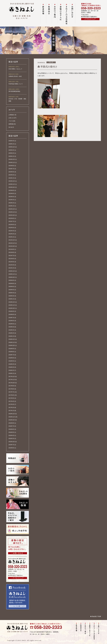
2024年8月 (11, 166)
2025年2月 (11, 153)
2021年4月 (11, 265)
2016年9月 (11, 423)
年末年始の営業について (16, 84)
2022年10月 (12, 215)
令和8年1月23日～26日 (15, 76)
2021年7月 (11, 256)
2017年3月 (11, 404)
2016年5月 (11, 432)
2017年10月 (12, 383)
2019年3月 (11, 330)
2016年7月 (11, 426)
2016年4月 (11, 435)
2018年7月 (11, 355)
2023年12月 (12, 181)
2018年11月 (12, 342)
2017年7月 (11, 392)
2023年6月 (11, 193)
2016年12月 (12, 414)
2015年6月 (11, 448)
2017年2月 (11, 408)
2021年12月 (12, 240)
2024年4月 (11, 175)
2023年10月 (12, 187)
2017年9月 (11, 386)
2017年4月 (11, 401)
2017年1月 (11, 411)
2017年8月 (11, 389)
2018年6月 (11, 358)
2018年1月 (11, 373)
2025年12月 (12, 147)
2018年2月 (11, 370)
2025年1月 (11, 156)
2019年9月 (11, 311)
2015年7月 (11, 445)
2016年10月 (12, 420)
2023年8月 (11, 190)
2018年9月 (11, 349)
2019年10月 (12, 308)
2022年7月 (11, 221)
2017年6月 (11, 395)
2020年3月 (11, 296)
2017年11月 (12, 380)
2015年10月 (12, 442)
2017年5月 (11, 398)
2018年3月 (11, 367)
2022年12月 (12, 209)
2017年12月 (12, 377)
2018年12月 (12, 339)
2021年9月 (11, 249)
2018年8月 (11, 352)
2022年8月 (11, 218)
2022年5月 (11, 228)
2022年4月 (11, 231)
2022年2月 (11, 234)
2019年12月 (12, 302)
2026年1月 (11, 144)
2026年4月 (11, 141)
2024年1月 (11, 178)
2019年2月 (11, 333)
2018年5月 (11, 361)
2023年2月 (11, 203)
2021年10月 (12, 246)
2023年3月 (11, 200)
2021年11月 (12, 243)
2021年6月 (11, 259)
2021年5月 (11, 262)
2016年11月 (12, 417)
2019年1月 (11, 336)
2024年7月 (11, 169)
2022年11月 (12, 212)
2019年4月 (11, 327)
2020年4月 (11, 293)
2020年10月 (12, 277)
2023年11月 (12, 184)
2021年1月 (11, 268)
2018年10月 (12, 345)
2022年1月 (11, 237)
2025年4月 (11, 150)
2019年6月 (11, 321)
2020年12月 (12, 271)
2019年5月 (11, 324)
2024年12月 (12, 159)
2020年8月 (11, 283)
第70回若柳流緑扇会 (14, 91)
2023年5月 (11, 197)
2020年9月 (11, 280)
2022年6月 (11, 225)
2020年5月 (11, 290)
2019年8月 (11, 314)
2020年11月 (12, 274)
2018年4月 (11, 364)
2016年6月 (11, 429)
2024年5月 (11, 172)
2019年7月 (11, 318)
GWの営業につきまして (15, 69)
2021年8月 (11, 252)
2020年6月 (11, 287)
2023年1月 (11, 206)
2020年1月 (11, 299)
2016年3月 (11, 439)
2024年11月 (12, 163)
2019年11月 (12, 305)
